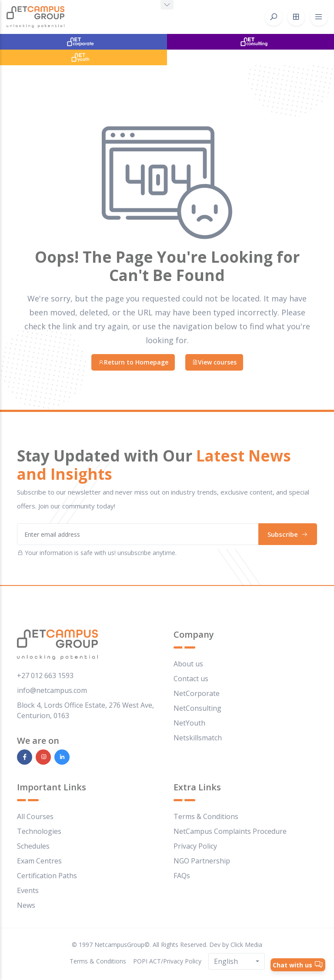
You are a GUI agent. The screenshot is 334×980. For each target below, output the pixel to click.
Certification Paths (47, 876)
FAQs (182, 876)
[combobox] (237, 961)
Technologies (39, 831)
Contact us (191, 679)
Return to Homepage (133, 362)
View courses (214, 362)
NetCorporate (197, 693)
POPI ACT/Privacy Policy (167, 961)
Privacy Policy (195, 846)
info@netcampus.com (52, 690)
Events (28, 890)
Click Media (246, 945)
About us (188, 664)
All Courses (35, 816)
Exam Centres (39, 861)
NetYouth (189, 723)
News (26, 905)
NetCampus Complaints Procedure (230, 831)
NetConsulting (197, 708)
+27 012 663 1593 (45, 676)
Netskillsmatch (198, 738)
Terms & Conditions (206, 816)
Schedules (33, 846)
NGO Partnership (202, 861)
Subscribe (288, 534)
